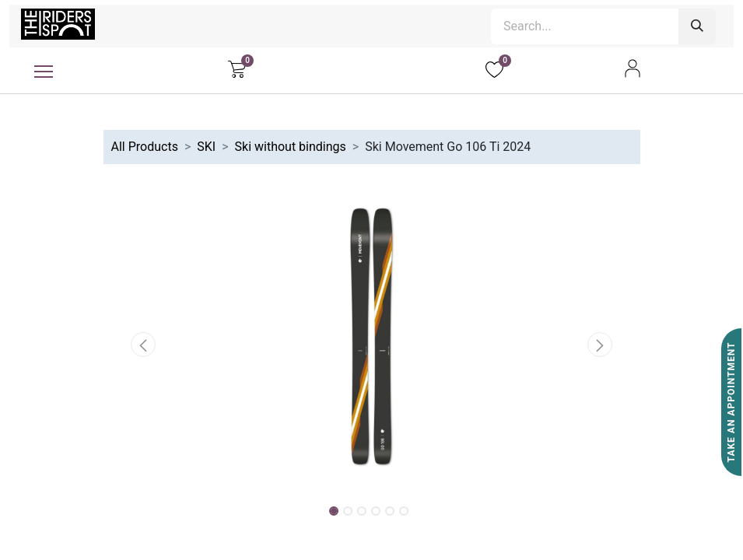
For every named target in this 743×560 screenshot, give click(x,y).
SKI (206, 147)
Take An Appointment (731, 402)
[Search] (697, 26)
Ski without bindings (291, 147)
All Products (145, 147)
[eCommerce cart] (237, 68)
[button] (144, 345)
